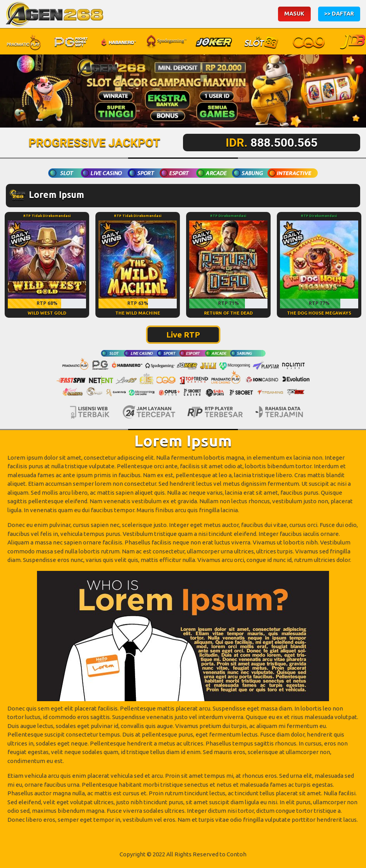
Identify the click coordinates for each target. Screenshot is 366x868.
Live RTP (183, 335)
